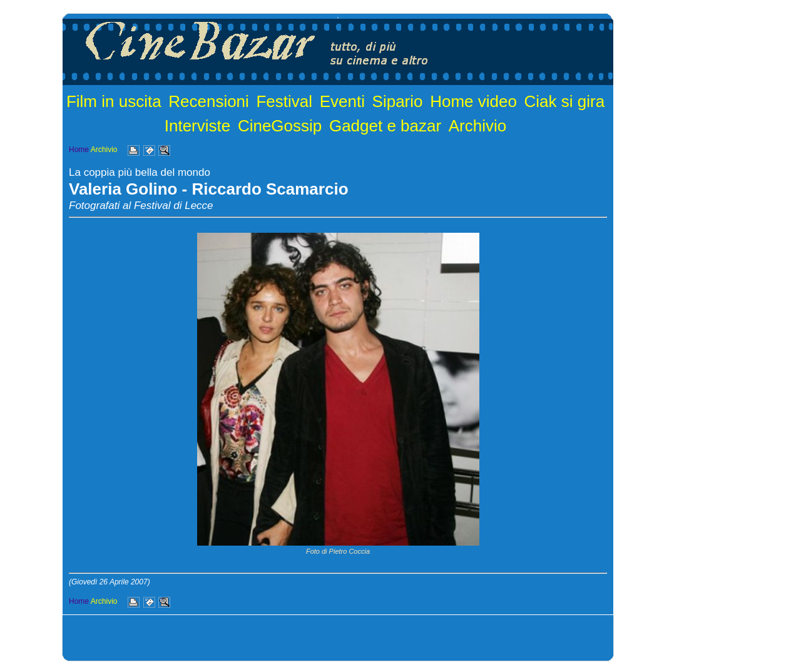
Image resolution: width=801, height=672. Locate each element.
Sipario (398, 101)
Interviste (198, 126)
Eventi (342, 101)
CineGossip (280, 126)
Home (79, 150)
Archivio (477, 126)
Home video (473, 101)
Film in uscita (114, 101)
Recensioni (209, 101)
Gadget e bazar (385, 126)
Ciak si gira (565, 101)
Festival (284, 101)
